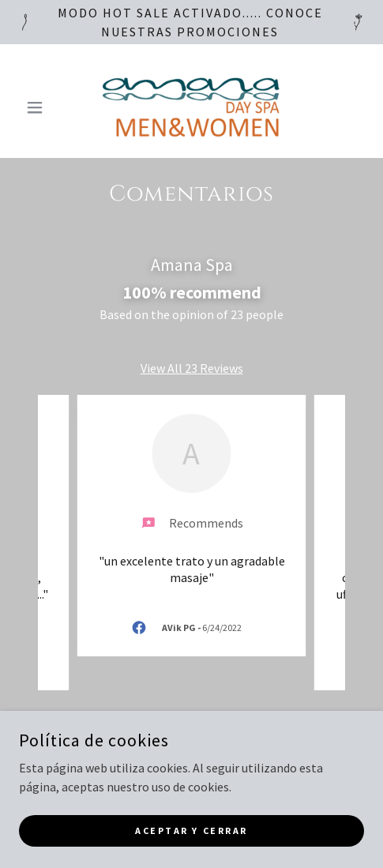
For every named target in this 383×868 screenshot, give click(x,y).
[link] (191, 107)
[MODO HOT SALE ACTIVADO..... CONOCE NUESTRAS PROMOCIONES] (191, 22)
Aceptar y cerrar (191, 830)
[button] (45, 107)
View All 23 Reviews (192, 368)
